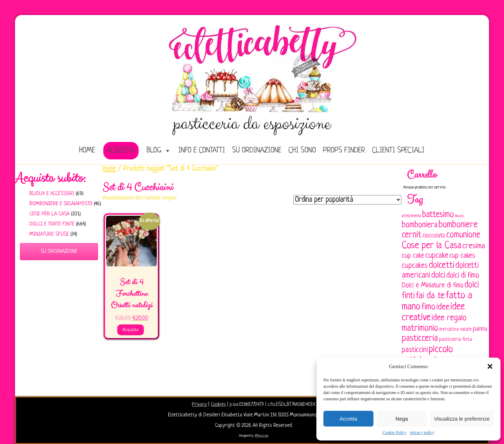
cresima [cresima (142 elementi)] (474, 246)
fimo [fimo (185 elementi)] (428, 307)
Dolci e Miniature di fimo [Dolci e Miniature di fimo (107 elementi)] (433, 286)
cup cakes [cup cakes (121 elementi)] (462, 256)
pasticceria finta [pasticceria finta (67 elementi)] (456, 339)
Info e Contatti (202, 151)
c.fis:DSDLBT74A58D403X (292, 404)
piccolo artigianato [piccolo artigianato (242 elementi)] (427, 355)
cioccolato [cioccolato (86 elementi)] (434, 236)
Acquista (121, 151)
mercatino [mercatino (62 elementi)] (449, 330)
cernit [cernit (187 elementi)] (412, 235)
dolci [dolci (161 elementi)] (438, 275)
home (87, 151)
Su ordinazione (257, 151)
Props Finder (344, 151)
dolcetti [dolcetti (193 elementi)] (442, 266)
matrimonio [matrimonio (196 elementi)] (420, 328)
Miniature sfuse (49, 234)
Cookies (218, 404)
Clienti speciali (398, 151)
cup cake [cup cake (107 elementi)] (413, 256)
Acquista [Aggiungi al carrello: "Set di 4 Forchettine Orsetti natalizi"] (131, 330)
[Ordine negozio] (347, 200)
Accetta (348, 419)
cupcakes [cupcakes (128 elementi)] (415, 266)
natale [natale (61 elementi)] (466, 330)
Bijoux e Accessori (52, 194)
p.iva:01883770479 (247, 404)
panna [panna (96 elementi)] (480, 329)
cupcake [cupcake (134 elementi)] (437, 256)
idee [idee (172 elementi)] (443, 307)
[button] (490, 366)
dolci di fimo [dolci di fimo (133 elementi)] (463, 276)
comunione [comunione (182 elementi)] (463, 235)
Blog (154, 151)
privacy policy (422, 432)
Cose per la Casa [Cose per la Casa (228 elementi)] (432, 246)
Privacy (199, 404)
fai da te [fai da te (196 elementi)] (430, 296)
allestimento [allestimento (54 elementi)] (411, 216)
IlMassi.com (261, 436)
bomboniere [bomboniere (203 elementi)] (458, 225)
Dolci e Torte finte (52, 224)
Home (109, 169)
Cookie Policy (394, 432)
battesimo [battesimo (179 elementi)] (438, 215)
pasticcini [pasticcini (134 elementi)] (415, 350)
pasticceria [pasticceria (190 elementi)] (420, 339)
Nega (402, 419)
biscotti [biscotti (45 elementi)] (460, 216)
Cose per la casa (50, 214)
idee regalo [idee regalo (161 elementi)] (449, 318)
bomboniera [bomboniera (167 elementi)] (420, 225)
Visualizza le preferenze (462, 419)
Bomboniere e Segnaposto (61, 204)
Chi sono (302, 151)
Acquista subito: (50, 178)
